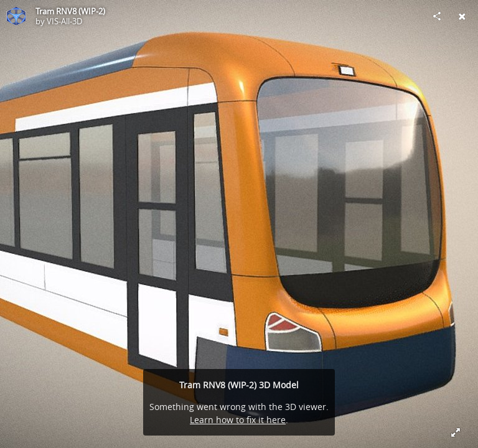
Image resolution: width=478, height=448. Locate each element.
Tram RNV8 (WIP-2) (70, 11)
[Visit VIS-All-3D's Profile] (16, 16)
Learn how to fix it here (238, 420)
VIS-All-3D (64, 21)
